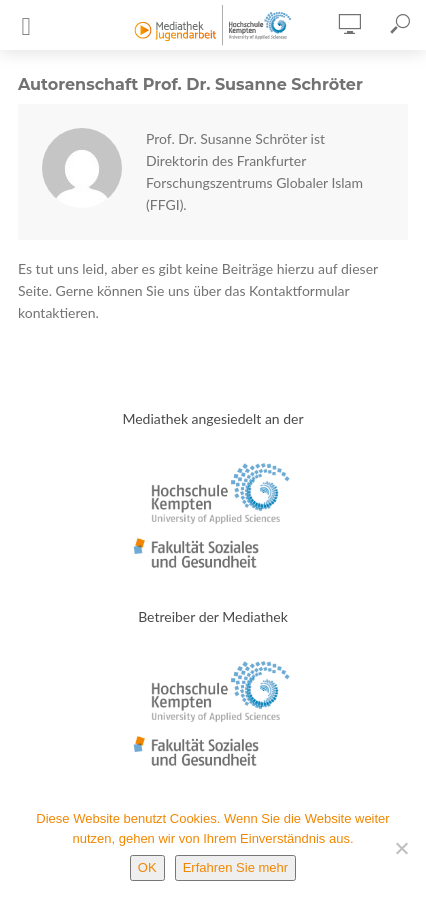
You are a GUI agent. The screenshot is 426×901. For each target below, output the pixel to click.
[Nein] (401, 848)
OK (147, 867)
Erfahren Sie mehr (236, 867)
